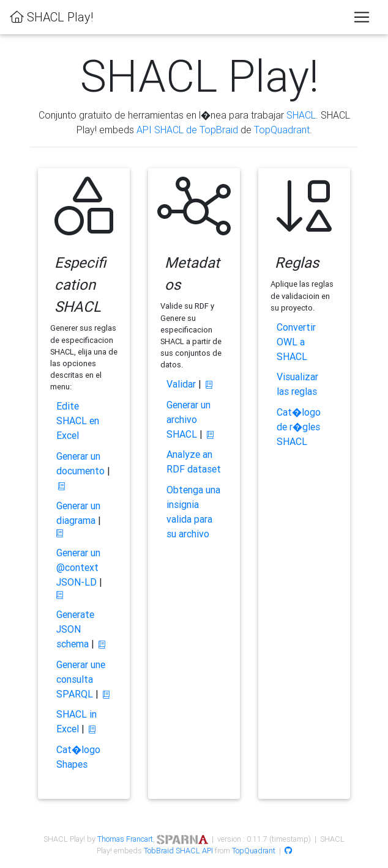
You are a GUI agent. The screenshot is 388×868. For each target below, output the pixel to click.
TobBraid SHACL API (178, 851)
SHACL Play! (51, 17)
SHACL (301, 115)
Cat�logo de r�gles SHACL (299, 427)
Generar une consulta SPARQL (81, 679)
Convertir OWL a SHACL (296, 342)
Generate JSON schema (75, 629)
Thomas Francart (125, 839)
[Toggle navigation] (362, 17)
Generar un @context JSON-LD (78, 567)
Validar (181, 384)
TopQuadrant (282, 130)
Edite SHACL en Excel (78, 421)
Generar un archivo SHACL (188, 419)
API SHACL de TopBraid (187, 130)
